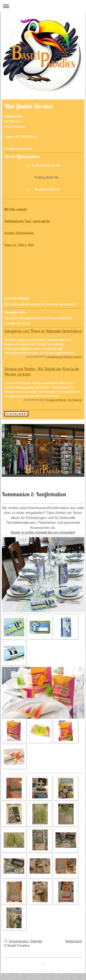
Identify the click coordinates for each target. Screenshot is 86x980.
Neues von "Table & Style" (19, 245)
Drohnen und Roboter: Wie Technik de (64, 400)
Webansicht (74, 941)
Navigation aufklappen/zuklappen (43, 6)
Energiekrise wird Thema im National (64, 357)
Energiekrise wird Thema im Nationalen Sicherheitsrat (43, 331)
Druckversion (16, 941)
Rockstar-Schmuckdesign (19, 233)
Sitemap (36, 941)
